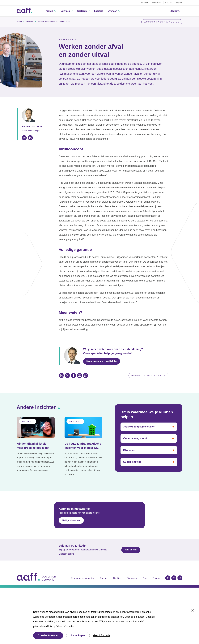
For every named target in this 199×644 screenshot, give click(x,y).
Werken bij (157, 2)
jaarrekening (158, 293)
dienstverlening (99, 325)
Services (65, 11)
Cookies (117, 578)
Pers (145, 578)
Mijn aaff (145, 2)
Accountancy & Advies (162, 22)
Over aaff (112, 11)
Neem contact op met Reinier (102, 361)
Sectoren (82, 11)
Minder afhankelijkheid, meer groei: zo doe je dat (33, 446)
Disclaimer (132, 578)
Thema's (49, 11)
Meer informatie (101, 635)
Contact (169, 2)
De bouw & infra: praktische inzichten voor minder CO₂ (83, 446)
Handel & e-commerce (148, 375)
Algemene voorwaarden (83, 578)
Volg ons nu (131, 550)
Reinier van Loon (32, 127)
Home (19, 22)
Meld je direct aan (71, 520)
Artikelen (30, 22)
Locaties (99, 11)
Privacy (156, 578)
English (179, 2)
